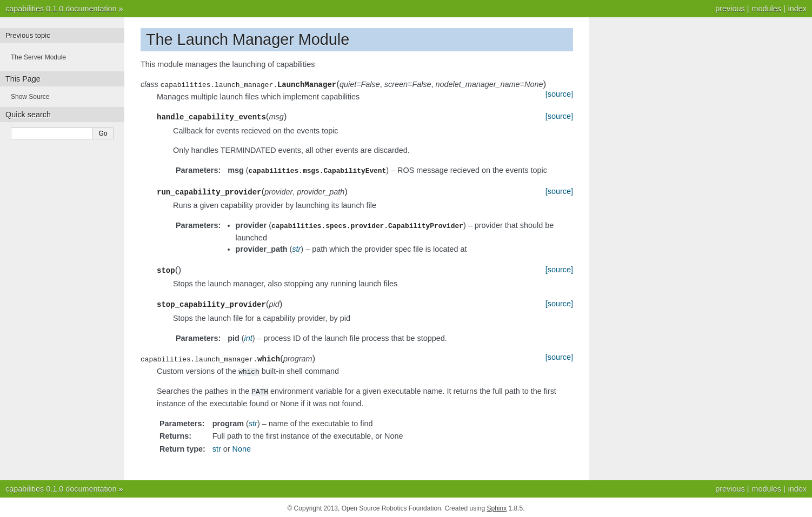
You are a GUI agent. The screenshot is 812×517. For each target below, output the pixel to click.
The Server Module (38, 57)
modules (766, 9)
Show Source (30, 97)
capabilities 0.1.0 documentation (61, 9)
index (797, 9)
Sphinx (497, 506)
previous (730, 9)
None (242, 447)
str (217, 447)
